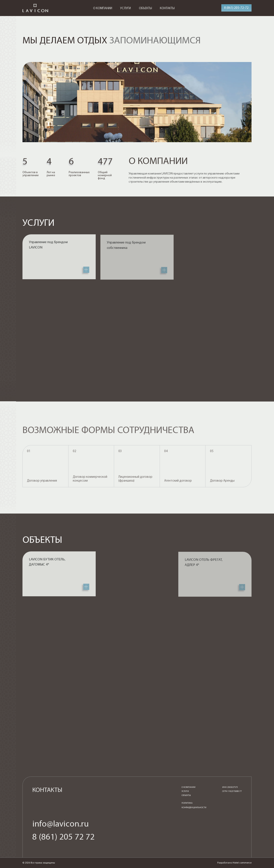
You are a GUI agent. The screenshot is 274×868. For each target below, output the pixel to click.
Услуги (185, 793)
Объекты (186, 797)
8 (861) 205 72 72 (63, 839)
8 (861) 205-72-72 (236, 8)
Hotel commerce (242, 863)
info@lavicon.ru (61, 826)
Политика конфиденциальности (194, 807)
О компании (188, 789)
